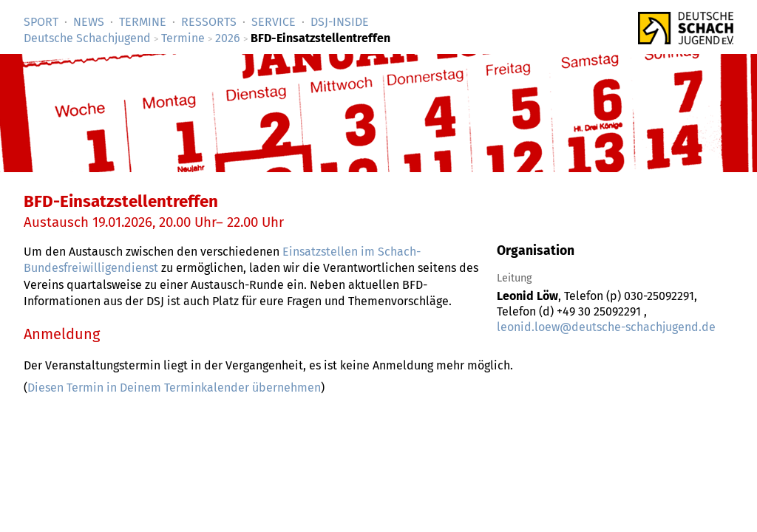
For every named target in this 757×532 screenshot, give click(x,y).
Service (274, 22)
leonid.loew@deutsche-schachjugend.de (606, 327)
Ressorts (209, 22)
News (89, 22)
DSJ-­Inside (340, 22)
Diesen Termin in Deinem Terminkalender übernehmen (174, 388)
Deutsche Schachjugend (87, 38)
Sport (41, 22)
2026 (228, 38)
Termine (143, 22)
